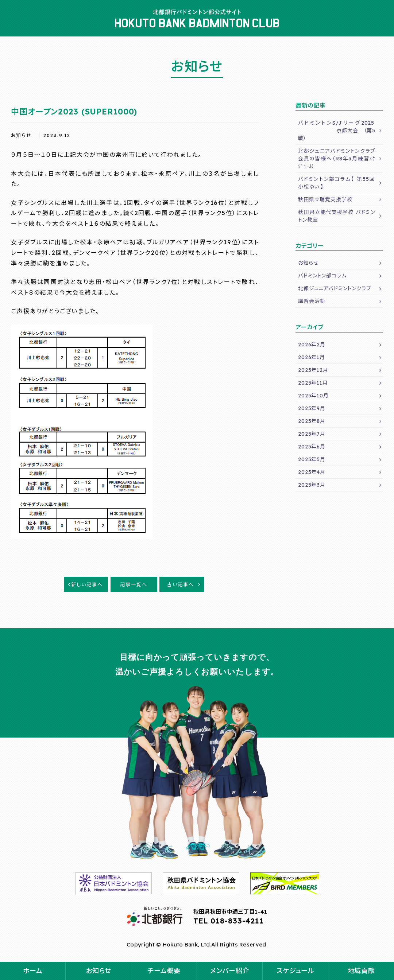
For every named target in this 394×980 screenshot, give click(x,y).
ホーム (33, 971)
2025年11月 (313, 383)
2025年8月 (312, 421)
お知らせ (98, 971)
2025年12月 (313, 370)
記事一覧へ (134, 584)
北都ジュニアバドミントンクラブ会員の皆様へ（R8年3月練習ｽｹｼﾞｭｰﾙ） (337, 159)
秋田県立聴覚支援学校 (325, 199)
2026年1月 (312, 357)
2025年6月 (312, 447)
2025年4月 (312, 472)
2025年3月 (312, 485)
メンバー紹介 (230, 971)
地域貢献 (361, 971)
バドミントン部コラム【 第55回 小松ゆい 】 (339, 183)
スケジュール (295, 971)
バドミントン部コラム (322, 276)
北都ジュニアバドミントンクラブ (335, 288)
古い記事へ (181, 584)
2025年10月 (313, 396)
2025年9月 (312, 408)
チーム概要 (164, 971)
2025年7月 (312, 434)
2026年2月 (312, 345)
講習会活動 (312, 301)
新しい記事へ (87, 584)
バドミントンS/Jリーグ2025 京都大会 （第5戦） (337, 131)
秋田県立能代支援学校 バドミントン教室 (337, 216)
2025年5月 (312, 459)
